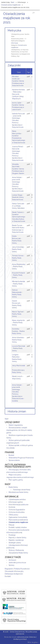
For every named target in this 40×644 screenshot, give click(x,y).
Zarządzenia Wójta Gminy (18, 553)
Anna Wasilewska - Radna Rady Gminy (19, 267)
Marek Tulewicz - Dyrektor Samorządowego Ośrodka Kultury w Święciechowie (19, 217)
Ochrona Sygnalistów (17, 510)
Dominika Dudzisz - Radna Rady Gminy (18, 331)
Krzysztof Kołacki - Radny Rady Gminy (19, 275)
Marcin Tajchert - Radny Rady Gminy (18, 314)
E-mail (35, 26)
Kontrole (12, 507)
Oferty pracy (13, 515)
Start (7, 419)
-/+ (33, 13)
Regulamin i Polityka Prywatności (17, 569)
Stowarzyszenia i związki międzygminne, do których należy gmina (19, 430)
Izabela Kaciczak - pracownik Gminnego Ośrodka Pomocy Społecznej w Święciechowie (18, 120)
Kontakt (8, 576)
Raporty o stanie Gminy (17, 538)
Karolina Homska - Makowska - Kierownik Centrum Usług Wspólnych (18, 94)
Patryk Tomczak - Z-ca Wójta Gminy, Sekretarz (19, 206)
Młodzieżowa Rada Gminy (18, 492)
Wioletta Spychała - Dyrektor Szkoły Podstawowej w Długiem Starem (18, 169)
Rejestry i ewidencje (16, 540)
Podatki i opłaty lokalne (18, 527)
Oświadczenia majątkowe (18, 522)
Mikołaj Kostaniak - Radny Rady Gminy (19, 284)
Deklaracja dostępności (14, 574)
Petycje (11, 525)
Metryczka (14, 30)
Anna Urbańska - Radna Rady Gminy (18, 340)
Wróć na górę (33, 642)
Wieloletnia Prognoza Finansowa (21, 458)
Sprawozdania (14, 460)
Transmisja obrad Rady (22, 490)
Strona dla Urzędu (10, 637)
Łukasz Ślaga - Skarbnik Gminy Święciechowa (18, 197)
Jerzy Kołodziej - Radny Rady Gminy (18, 249)
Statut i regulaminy (16, 425)
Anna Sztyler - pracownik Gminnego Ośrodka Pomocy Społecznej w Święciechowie (18, 184)
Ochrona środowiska (17, 512)
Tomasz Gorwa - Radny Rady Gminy (18, 258)
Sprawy (11, 565)
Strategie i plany (15, 543)
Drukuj (32, 26)
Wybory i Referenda (16, 550)
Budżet (11, 455)
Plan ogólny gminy (16, 480)
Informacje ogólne (16, 502)
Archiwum (12, 560)
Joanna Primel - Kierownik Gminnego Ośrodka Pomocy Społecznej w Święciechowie (18, 153)
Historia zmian (17, 411)
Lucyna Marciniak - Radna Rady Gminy (19, 348)
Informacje (15, 43)
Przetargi (12, 535)
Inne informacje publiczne (18, 505)
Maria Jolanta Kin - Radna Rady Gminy (18, 323)
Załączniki (14, 65)
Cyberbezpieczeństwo (17, 499)
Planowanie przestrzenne (18, 520)
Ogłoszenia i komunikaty (18, 517)
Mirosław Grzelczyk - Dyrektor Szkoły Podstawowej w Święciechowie (18, 81)
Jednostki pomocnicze (17, 563)
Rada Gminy (13, 487)
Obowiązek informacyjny (14, 571)
